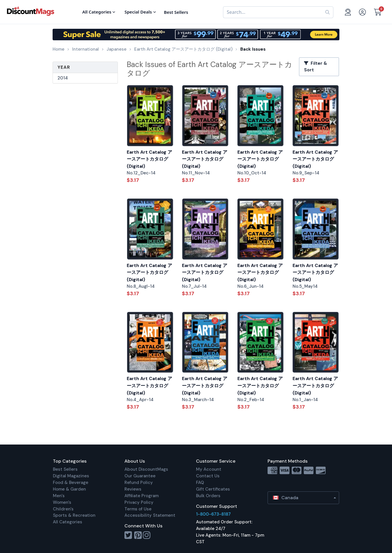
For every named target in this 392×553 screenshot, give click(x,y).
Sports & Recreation (74, 515)
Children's (63, 509)
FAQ (200, 483)
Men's (59, 496)
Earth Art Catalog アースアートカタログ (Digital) (149, 159)
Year (64, 67)
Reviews (133, 489)
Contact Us (208, 476)
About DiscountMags (146, 469)
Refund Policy (139, 483)
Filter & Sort (316, 67)
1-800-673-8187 (213, 514)
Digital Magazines (71, 476)
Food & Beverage (71, 483)
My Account (209, 469)
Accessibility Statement (150, 515)
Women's (62, 502)
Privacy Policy (139, 502)
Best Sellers (65, 469)
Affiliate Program (142, 496)
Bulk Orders (208, 496)
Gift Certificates (213, 489)
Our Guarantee (140, 476)
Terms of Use (138, 509)
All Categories (68, 522)
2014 (63, 78)
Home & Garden (69, 489)
